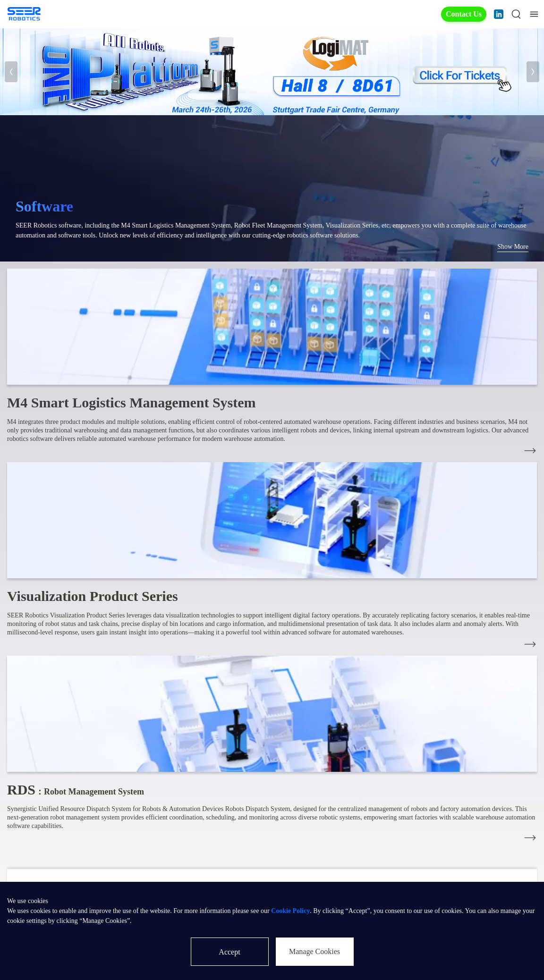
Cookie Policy (290, 911)
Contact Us (464, 14)
